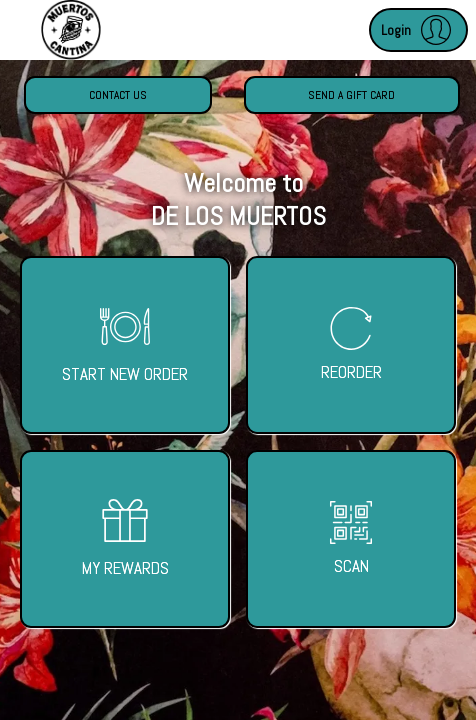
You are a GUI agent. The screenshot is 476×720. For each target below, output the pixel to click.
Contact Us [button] (118, 95)
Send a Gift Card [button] (351, 95)
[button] (418, 30)
